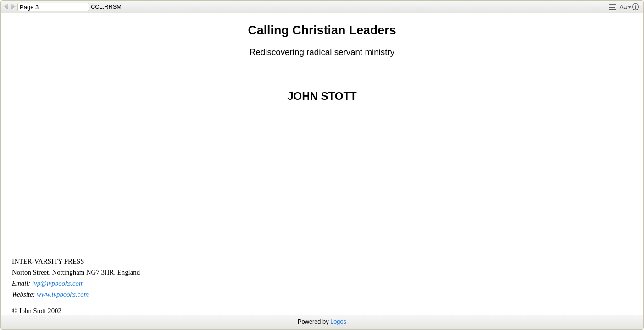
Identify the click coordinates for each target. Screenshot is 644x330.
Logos (338, 322)
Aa (625, 7)
